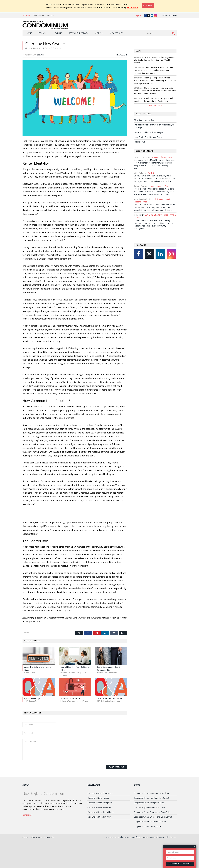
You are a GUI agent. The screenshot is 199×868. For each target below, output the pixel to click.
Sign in (138, 15)
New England (169, 15)
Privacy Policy (50, 865)
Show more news (155, 116)
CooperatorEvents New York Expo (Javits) (151, 826)
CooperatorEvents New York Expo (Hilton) (152, 821)
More (98, 33)
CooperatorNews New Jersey (100, 830)
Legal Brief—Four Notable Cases (148, 147)
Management (122, 60)
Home (29, 33)
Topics (42, 33)
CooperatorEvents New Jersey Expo (149, 830)
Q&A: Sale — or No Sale (43, 15)
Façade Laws (139, 152)
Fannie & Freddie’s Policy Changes (148, 143)
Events (58, 33)
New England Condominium (99, 845)
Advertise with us (37, 865)
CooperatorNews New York (99, 835)
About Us (26, 865)
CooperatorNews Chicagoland (100, 821)
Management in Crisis (160, 196)
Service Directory (78, 33)
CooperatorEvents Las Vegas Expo (148, 854)
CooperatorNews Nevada (98, 826)
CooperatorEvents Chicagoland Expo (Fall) (152, 840)
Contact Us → (29, 843)
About (26, 813)
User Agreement (143, 865)
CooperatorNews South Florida (101, 840)
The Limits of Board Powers (162, 168)
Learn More (132, 7)
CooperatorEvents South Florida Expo (150, 849)
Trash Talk (152, 183)
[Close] (148, 5)
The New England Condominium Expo (150, 835)
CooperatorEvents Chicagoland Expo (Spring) (153, 845)
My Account (116, 33)
